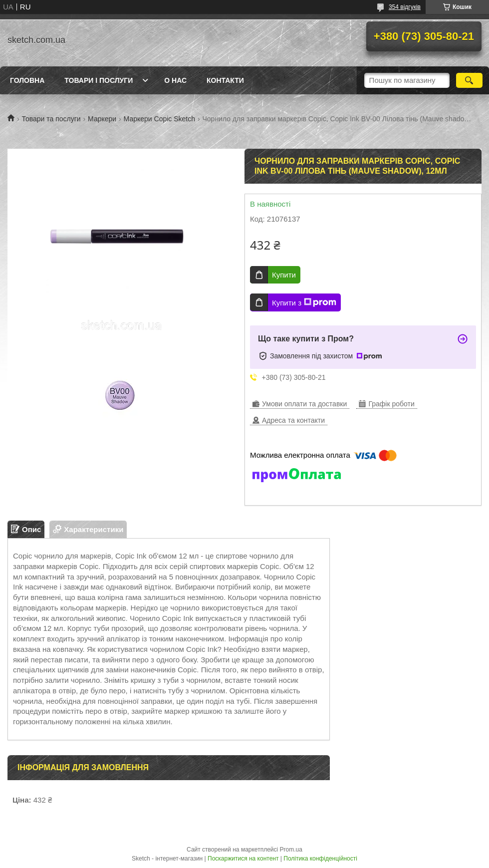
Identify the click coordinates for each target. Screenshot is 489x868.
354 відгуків (405, 7)
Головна (27, 80)
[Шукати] (469, 80)
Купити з (304, 302)
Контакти (225, 80)
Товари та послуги (51, 119)
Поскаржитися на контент (243, 859)
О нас (175, 80)
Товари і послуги (99, 80)
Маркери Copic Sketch (159, 119)
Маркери (102, 119)
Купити (284, 275)
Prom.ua (291, 850)
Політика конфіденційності (320, 859)
